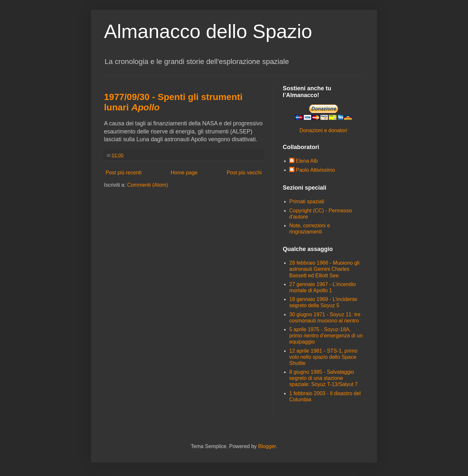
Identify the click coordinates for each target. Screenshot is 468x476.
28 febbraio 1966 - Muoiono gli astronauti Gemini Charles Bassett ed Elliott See (324, 269)
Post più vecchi (244, 173)
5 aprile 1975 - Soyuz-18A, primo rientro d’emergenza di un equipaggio (326, 336)
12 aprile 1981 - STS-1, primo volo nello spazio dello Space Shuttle (323, 357)
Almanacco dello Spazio (208, 31)
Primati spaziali (307, 201)
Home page (184, 173)
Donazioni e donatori (324, 130)
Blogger (267, 446)
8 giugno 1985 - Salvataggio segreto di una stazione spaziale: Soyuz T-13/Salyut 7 (324, 378)
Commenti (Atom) (147, 185)
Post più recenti (123, 173)
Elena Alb (307, 161)
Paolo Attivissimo (315, 170)
